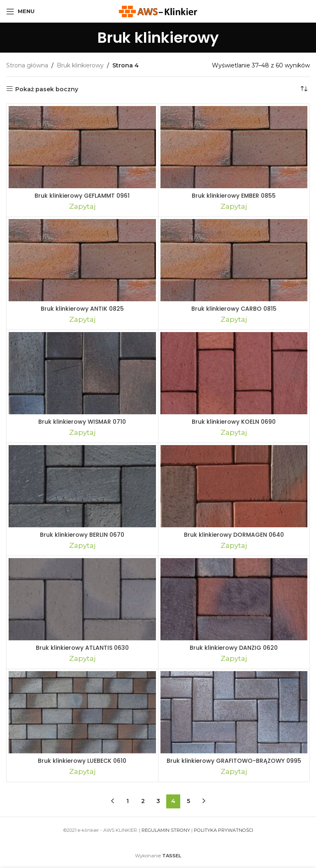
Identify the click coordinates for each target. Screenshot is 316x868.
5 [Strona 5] (188, 801)
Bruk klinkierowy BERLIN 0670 (82, 535)
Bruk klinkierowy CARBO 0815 (234, 309)
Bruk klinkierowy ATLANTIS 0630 (82, 648)
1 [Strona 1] (128, 801)
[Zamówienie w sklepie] (304, 89)
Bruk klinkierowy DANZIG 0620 (234, 648)
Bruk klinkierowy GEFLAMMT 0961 (82, 196)
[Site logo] (158, 11)
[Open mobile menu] (20, 12)
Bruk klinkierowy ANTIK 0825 (82, 309)
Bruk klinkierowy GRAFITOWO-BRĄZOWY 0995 (234, 761)
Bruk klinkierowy (80, 65)
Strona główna (27, 65)
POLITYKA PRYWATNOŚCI (223, 830)
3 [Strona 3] (158, 801)
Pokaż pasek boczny (47, 89)
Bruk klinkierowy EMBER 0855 (234, 196)
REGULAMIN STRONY (166, 830)
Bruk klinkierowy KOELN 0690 (234, 422)
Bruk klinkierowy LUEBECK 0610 (82, 761)
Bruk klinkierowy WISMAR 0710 (82, 422)
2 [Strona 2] (143, 801)
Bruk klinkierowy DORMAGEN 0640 (234, 535)
